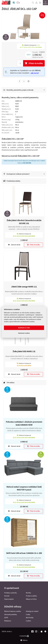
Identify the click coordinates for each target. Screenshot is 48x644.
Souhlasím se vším (24, 328)
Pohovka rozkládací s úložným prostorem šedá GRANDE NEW (24, 423)
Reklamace (8, 621)
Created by (24, 636)
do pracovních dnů (24, 236)
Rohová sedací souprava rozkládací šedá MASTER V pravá (24, 488)
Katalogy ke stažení (32, 611)
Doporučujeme (9, 599)
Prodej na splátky (31, 596)
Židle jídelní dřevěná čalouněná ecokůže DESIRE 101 (24, 222)
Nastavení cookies (24, 333)
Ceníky (28, 614)
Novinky (28, 593)
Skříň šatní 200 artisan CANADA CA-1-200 (24, 553)
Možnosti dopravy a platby (13, 611)
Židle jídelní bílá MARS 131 (24, 351)
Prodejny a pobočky (11, 593)
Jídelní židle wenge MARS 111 (24, 287)
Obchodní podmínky (11, 614)
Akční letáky (30, 618)
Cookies (28, 621)
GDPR (6, 618)
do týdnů (24, 365)
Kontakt (7, 596)
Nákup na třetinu (31, 599)
